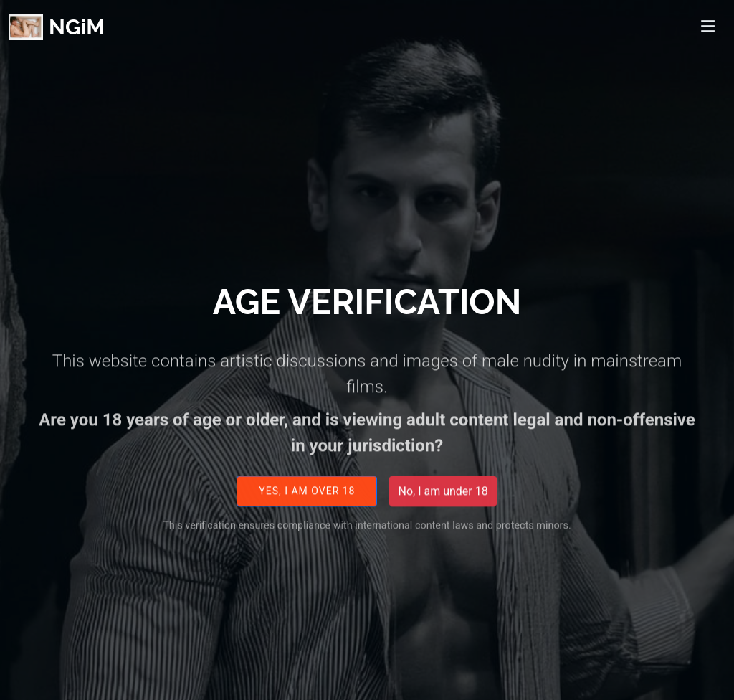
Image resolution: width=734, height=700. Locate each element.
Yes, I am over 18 (307, 499)
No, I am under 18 (443, 500)
